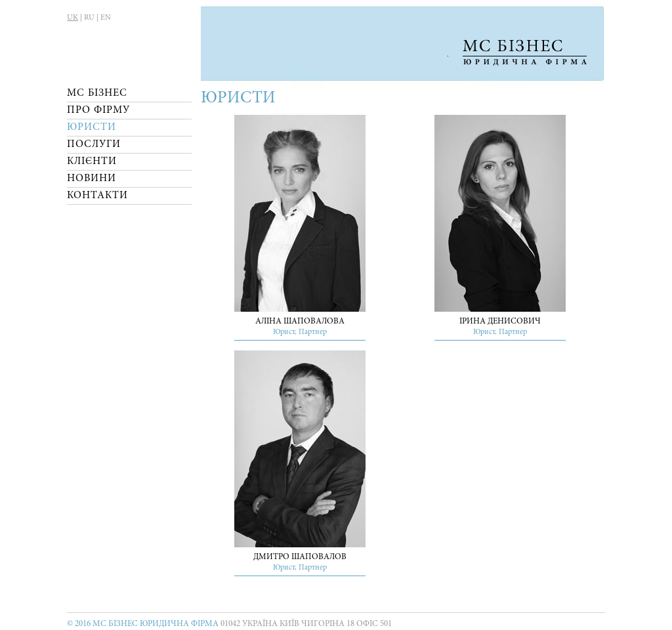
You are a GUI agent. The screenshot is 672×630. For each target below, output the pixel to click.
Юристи (92, 127)
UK (73, 18)
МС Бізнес (97, 93)
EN (106, 18)
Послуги (94, 144)
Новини (92, 178)
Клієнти (92, 161)
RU (89, 18)
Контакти (97, 196)
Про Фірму (98, 110)
